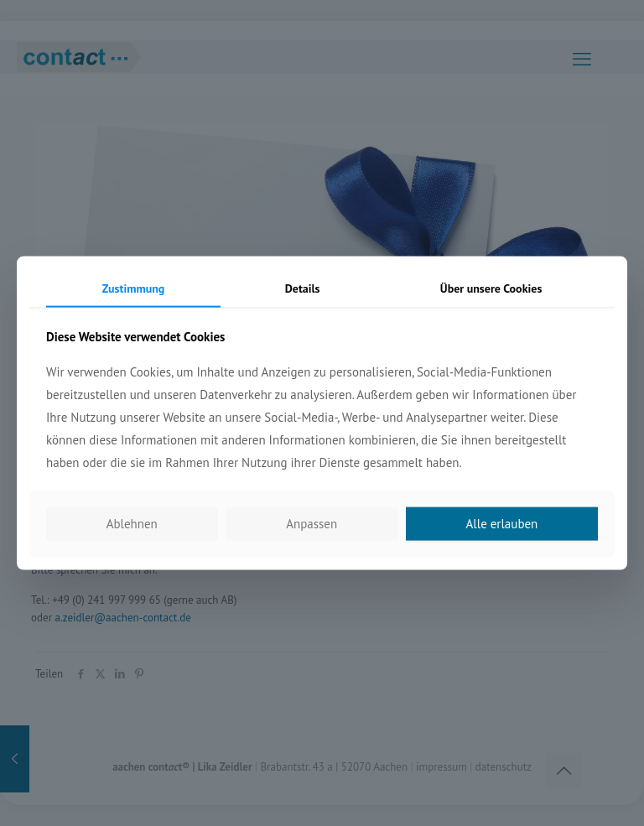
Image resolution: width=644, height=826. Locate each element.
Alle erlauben (502, 524)
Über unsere (491, 288)
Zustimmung (134, 288)
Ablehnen (132, 524)
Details (303, 288)
